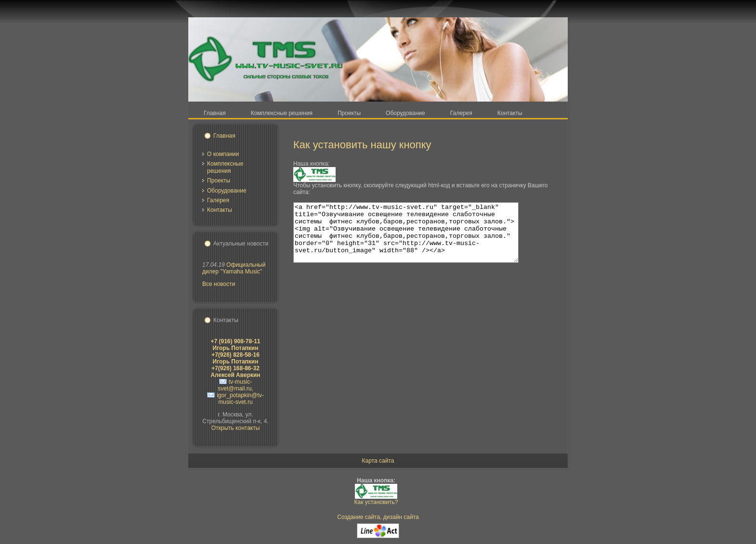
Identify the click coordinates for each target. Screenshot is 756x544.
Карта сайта (378, 461)
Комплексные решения (225, 167)
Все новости (219, 284)
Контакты (220, 210)
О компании (223, 154)
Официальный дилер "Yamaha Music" (234, 268)
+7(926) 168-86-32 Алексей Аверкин (235, 372)
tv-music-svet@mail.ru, (235, 385)
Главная (224, 136)
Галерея (218, 200)
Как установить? (376, 502)
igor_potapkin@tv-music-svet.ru (240, 399)
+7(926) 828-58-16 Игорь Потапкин (235, 358)
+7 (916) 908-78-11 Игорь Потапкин (235, 345)
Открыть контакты (236, 428)
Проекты (219, 181)
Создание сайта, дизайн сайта (378, 517)
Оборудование (227, 191)
